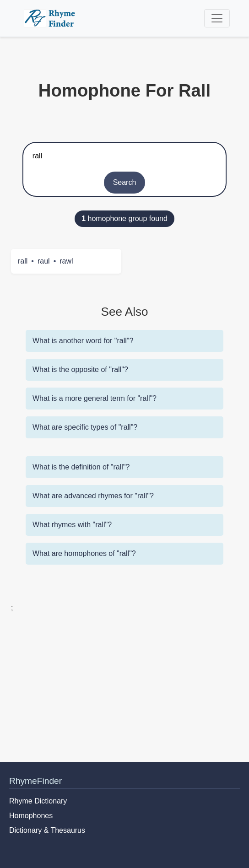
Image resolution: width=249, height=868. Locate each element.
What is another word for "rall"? (83, 341)
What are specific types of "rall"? (85, 427)
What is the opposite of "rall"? (80, 369)
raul (44, 261)
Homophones (31, 816)
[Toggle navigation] (217, 18)
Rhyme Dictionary (38, 801)
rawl (66, 261)
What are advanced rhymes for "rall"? (93, 496)
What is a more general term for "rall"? (95, 398)
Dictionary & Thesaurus (47, 830)
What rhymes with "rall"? (72, 525)
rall (23, 261)
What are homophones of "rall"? (84, 553)
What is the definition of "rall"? (81, 467)
